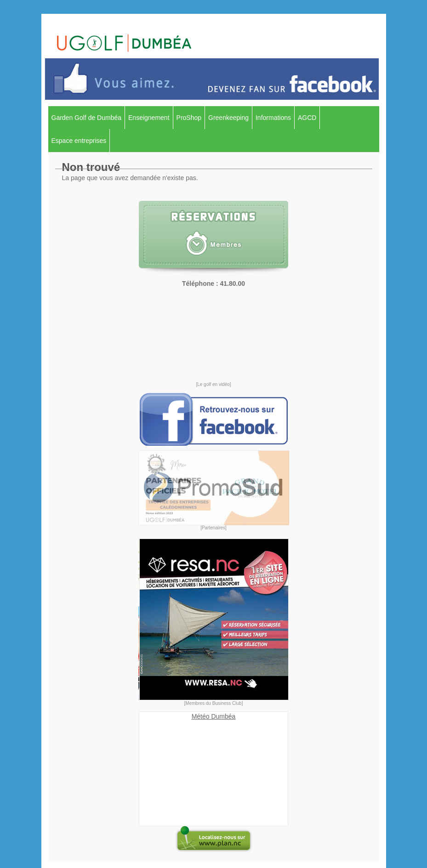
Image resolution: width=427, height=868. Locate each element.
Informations (273, 118)
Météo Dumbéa (214, 716)
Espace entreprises (79, 141)
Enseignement (149, 118)
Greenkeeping (228, 118)
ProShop (189, 118)
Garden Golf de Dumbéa (87, 118)
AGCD (307, 118)
